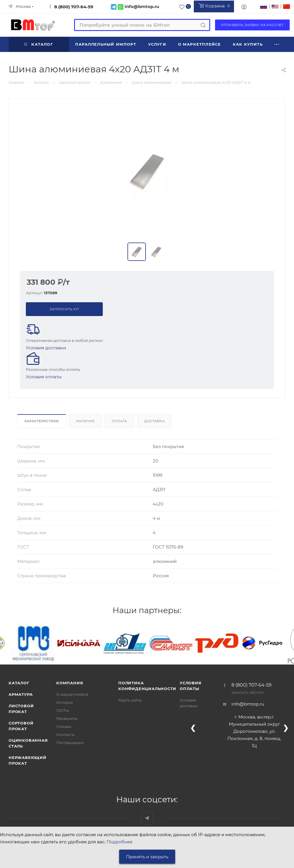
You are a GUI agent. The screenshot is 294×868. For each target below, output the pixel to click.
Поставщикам (70, 743)
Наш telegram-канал (147, 818)
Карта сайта (130, 700)
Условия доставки (46, 348)
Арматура (21, 694)
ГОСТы (63, 710)
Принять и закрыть (147, 857)
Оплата (119, 421)
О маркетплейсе (72, 694)
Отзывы (64, 726)
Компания (70, 683)
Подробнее (119, 842)
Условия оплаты (44, 377)
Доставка (154, 421)
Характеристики (42, 421)
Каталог (19, 683)
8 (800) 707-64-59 (74, 7)
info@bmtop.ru (248, 704)
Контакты (65, 735)
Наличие (85, 421)
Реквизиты (67, 718)
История (65, 702)
